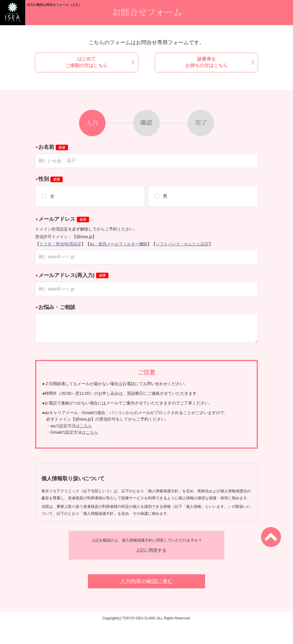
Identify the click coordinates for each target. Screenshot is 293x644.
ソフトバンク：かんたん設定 (182, 244)
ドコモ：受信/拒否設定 (60, 244)
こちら (86, 426)
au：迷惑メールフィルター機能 (119, 244)
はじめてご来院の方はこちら (88, 62)
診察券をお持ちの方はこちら (205, 62)
